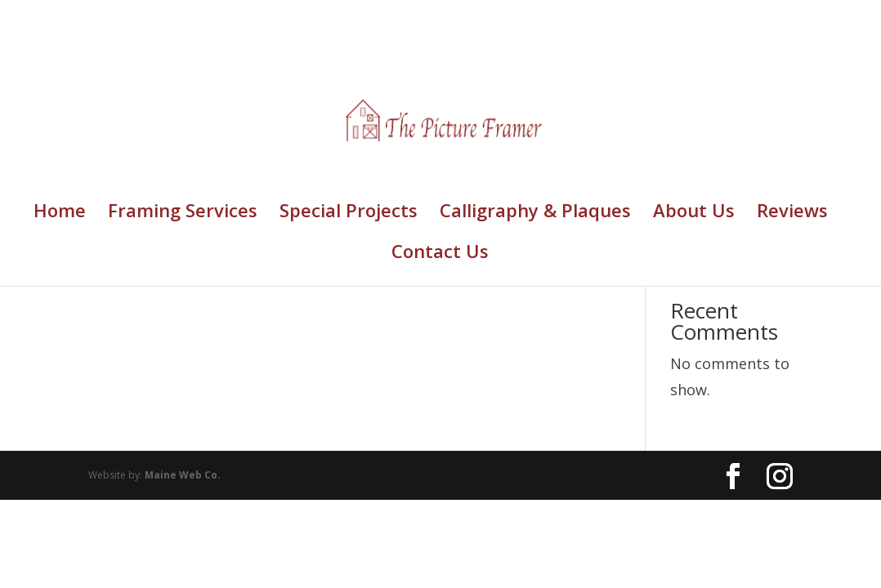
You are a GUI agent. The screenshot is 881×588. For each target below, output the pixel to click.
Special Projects (349, 213)
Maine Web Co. (183, 475)
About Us (694, 213)
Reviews (792, 213)
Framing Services (183, 213)
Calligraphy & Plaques (535, 213)
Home (60, 213)
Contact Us (440, 254)
